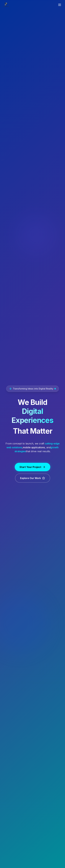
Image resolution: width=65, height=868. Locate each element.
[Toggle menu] (60, 5)
